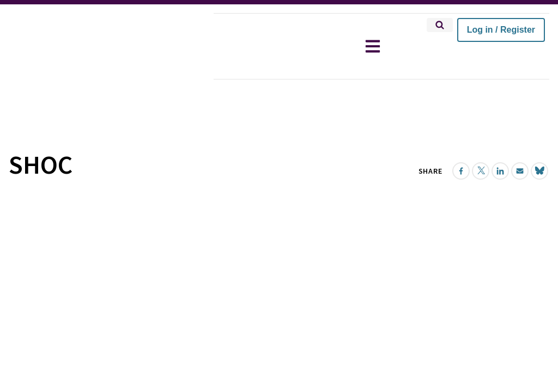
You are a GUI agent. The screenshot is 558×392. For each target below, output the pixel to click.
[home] (107, 46)
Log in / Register (501, 30)
